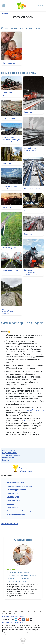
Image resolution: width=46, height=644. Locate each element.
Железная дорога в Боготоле (10, 187)
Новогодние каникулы (16, 514)
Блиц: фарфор (13, 497)
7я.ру (31, 619)
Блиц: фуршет (13, 493)
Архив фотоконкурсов (10, 524)
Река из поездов (9, 118)
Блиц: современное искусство (19, 486)
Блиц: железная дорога (16, 483)
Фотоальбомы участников (12, 455)
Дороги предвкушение (33, 211)
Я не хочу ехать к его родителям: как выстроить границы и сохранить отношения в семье (21, 577)
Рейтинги (5, 623)
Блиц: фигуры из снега (16, 490)
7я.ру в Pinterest (20, 619)
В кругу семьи (11, 569)
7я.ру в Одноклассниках (27, 619)
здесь (26, 420)
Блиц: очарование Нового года (20, 511)
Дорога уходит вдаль (32, 188)
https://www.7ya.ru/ (18, 616)
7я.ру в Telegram (16, 619)
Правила (5, 460)
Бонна (11, 623)
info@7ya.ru (6, 616)
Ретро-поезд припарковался (8, 94)
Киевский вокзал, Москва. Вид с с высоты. (31, 150)
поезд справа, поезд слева (10, 272)
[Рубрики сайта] (4, 6)
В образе (11, 504)
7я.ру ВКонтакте (24, 619)
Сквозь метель (30, 112)
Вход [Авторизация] (41, 5)
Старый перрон (8, 163)
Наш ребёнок (18, 623)
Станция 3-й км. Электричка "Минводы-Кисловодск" (11, 140)
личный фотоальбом (35, 410)
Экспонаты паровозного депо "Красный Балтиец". (32, 272)
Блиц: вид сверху (14, 500)
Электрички (29, 234)
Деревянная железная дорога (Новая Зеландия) (11, 311)
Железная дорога (9, 247)
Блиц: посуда (12, 507)
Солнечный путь (9, 207)
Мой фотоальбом (9, 450)
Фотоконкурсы (8, 458)
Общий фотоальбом (10, 453)
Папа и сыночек (8, 63)
